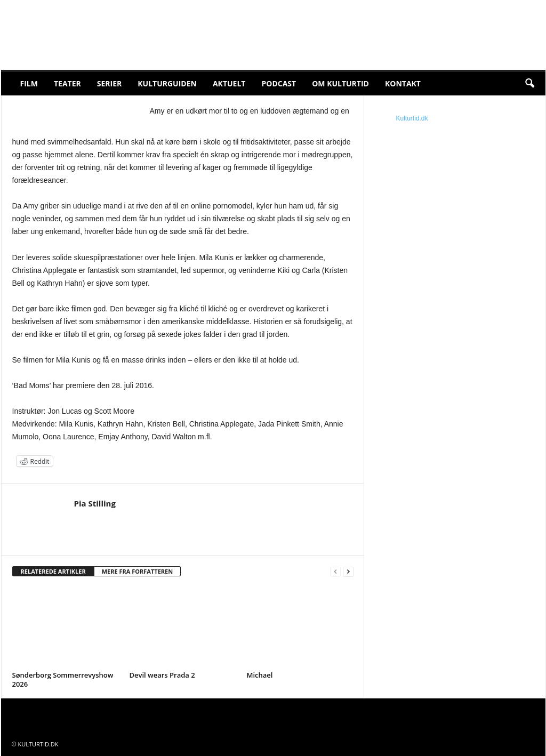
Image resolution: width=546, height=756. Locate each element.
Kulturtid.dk (412, 118)
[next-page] (348, 572)
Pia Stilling (95, 503)
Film (29, 83)
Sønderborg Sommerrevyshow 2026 (63, 679)
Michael (260, 675)
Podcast (279, 83)
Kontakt (403, 83)
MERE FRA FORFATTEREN (138, 571)
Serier (110, 83)
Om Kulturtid (340, 83)
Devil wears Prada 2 (162, 675)
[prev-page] (335, 572)
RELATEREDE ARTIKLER (53, 571)
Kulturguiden (167, 83)
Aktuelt (229, 83)
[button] (529, 84)
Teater (67, 83)
